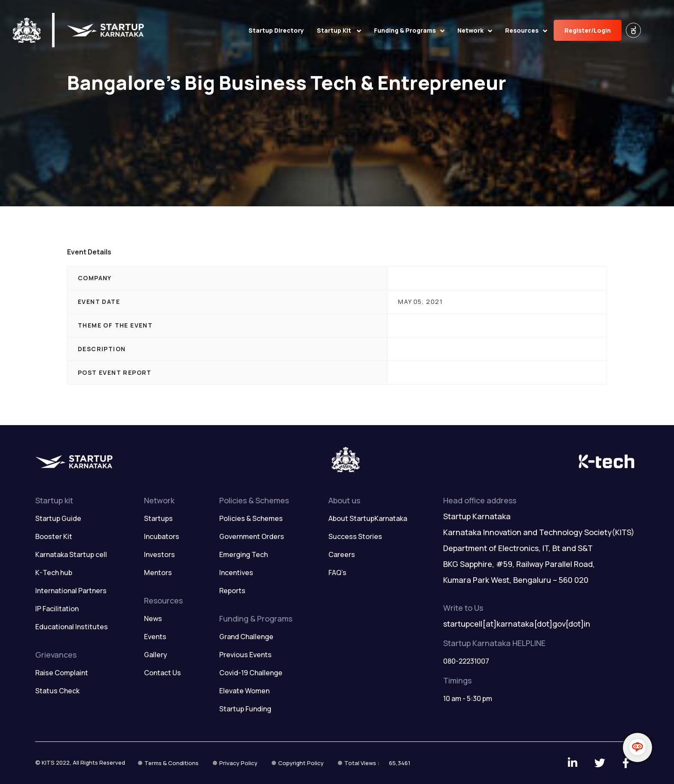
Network (475, 30)
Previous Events (245, 655)
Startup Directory (276, 30)
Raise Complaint (62, 673)
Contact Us (162, 673)
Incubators (162, 536)
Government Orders (252, 536)
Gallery (156, 655)
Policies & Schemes (251, 518)
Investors (159, 554)
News (153, 619)
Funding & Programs (409, 30)
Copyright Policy (301, 763)
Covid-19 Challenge (251, 673)
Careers (342, 554)
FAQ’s (337, 573)
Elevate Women (244, 691)
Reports (232, 591)
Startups (158, 518)
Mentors (158, 573)
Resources (526, 30)
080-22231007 (466, 661)
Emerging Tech (244, 554)
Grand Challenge (246, 637)
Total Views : (377, 763)
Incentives (236, 573)
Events (155, 637)
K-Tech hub (54, 573)
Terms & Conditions (172, 763)
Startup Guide (58, 518)
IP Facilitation (57, 609)
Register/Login (588, 30)
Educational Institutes (72, 627)
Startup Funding (245, 709)
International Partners (71, 591)
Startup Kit (339, 30)
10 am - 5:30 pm (468, 698)
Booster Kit (54, 536)
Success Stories (355, 536)
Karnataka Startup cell (71, 554)
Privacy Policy (238, 763)
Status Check (57, 691)
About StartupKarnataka (368, 518)
